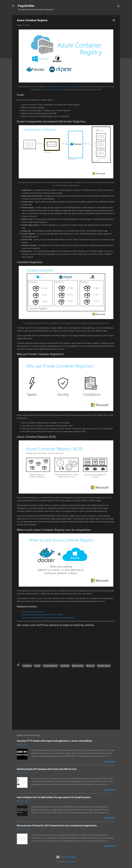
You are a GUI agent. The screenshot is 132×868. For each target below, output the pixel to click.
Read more (110, 762)
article (32, 87)
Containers (27, 666)
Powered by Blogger (66, 857)
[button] (114, 21)
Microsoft (90, 666)
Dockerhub (65, 666)
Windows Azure (104, 666)
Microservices (78, 666)
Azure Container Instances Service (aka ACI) (62, 87)
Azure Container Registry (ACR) (52, 90)
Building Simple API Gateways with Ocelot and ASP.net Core (47, 769)
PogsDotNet (26, 6)
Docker (37, 666)
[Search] (119, 7)
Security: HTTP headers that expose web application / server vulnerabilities (55, 741)
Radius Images (71, 862)
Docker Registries (50, 666)
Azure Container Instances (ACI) (33, 612)
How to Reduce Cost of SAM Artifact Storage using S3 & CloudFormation (54, 797)
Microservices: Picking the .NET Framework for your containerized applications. (48, 618)
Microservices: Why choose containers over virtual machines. (43, 615)
